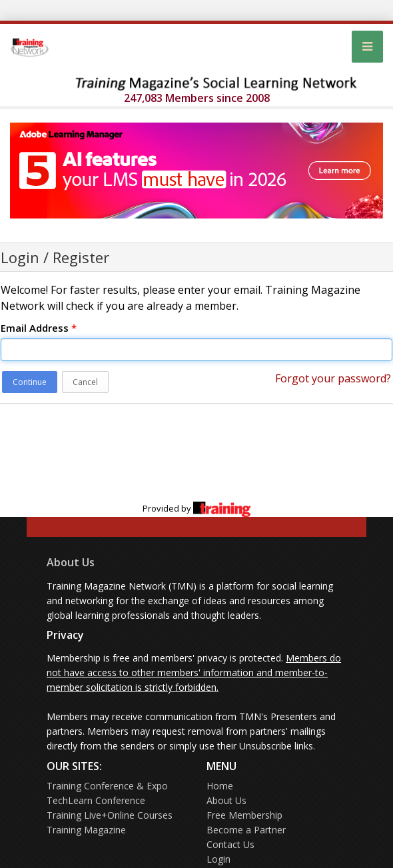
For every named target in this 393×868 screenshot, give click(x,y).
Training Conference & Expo (107, 786)
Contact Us (230, 844)
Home (220, 786)
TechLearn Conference (96, 800)
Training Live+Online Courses (110, 815)
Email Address (39, 328)
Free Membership (244, 815)
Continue (30, 382)
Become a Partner (246, 830)
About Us (71, 562)
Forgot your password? (333, 378)
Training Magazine (86, 830)
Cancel (85, 382)
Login (218, 859)
